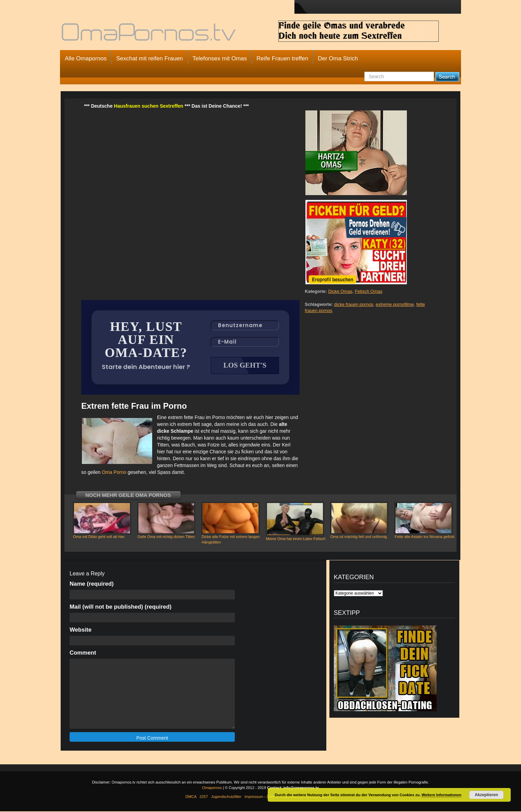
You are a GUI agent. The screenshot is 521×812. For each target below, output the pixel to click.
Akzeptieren (486, 795)
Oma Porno (114, 473)
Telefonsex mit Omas (220, 58)
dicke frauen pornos (354, 304)
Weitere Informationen (441, 795)
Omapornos (212, 788)
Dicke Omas (340, 291)
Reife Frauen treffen (282, 58)
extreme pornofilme (395, 304)
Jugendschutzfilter (226, 797)
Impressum (254, 797)
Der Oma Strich (338, 58)
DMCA (191, 797)
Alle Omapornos (86, 58)
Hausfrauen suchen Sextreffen (148, 106)
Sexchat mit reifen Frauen (150, 58)
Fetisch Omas (368, 291)
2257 (204, 797)
